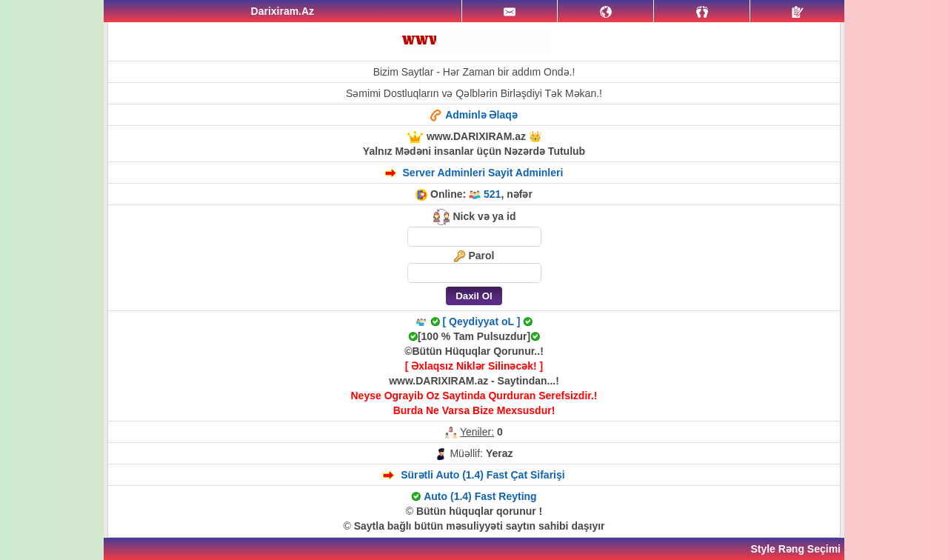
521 (492, 194)
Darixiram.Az (283, 11)
